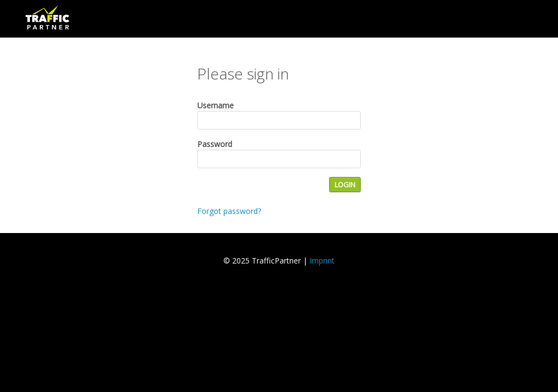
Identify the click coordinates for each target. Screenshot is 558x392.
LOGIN (345, 185)
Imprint (322, 261)
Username (216, 105)
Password (215, 144)
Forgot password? (229, 211)
